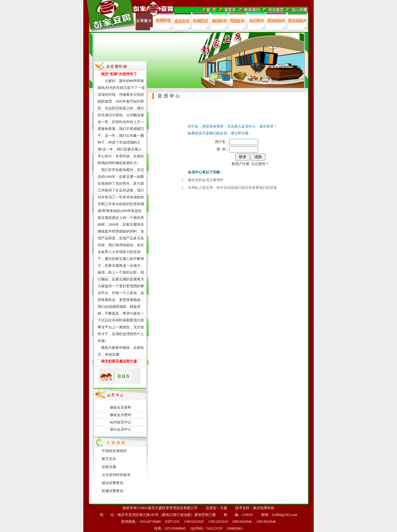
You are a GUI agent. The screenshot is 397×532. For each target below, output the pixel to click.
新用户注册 (240, 164)
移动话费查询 (112, 483)
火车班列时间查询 (116, 475)
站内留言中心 (121, 422)
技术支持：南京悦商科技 (255, 508)
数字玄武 (109, 459)
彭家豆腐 (109, 467)
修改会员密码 (121, 415)
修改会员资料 (121, 407)
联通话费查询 (112, 491)
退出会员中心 (121, 429)
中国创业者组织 (114, 451)
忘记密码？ (260, 164)
